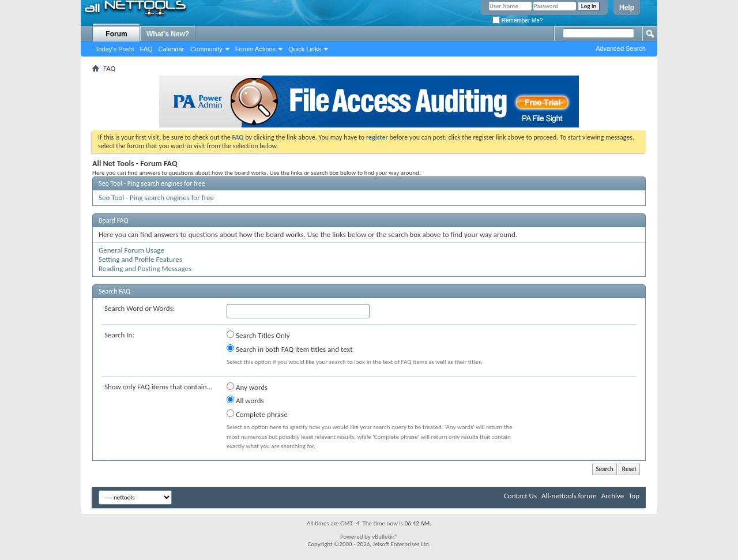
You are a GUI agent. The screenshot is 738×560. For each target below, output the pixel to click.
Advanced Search (621, 48)
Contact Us (520, 496)
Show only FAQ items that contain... (158, 387)
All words (245, 400)
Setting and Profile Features (140, 259)
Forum (116, 34)
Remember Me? (517, 20)
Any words (247, 387)
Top (634, 496)
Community (206, 49)
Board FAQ (113, 220)
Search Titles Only (258, 335)
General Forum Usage (131, 250)
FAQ (146, 49)
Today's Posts (115, 49)
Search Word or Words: (140, 308)
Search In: (119, 335)
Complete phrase (257, 414)
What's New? (168, 34)
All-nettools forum (569, 496)
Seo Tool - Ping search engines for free (152, 183)
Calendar (172, 49)
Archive (613, 496)
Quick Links (305, 49)
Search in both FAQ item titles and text (289, 349)
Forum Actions (255, 49)
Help (627, 7)
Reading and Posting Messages (145, 268)
